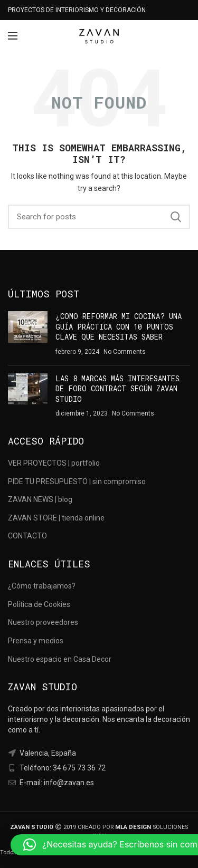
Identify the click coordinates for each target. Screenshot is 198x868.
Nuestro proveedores (43, 622)
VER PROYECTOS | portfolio (54, 463)
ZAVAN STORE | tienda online (56, 518)
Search (176, 217)
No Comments (125, 352)
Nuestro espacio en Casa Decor (60, 659)
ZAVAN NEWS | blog (40, 499)
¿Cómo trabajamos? (42, 586)
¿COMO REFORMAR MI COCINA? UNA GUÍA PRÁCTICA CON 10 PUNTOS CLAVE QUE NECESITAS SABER (119, 326)
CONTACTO (27, 536)
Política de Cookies (39, 604)
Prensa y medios (36, 641)
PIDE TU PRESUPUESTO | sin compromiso (77, 481)
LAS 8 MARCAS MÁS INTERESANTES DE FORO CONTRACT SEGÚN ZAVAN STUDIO (117, 389)
